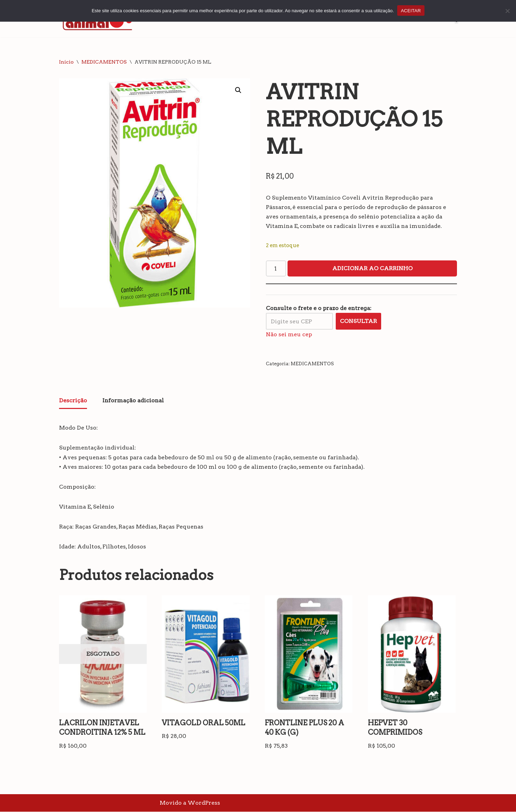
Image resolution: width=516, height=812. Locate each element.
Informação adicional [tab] (133, 401)
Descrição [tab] (73, 401)
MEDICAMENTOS (104, 62)
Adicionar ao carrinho (372, 269)
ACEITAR (411, 11)
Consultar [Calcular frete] (358, 321)
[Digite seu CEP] (299, 321)
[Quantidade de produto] (276, 269)
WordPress (204, 803)
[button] (238, 90)
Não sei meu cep (289, 334)
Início (66, 62)
